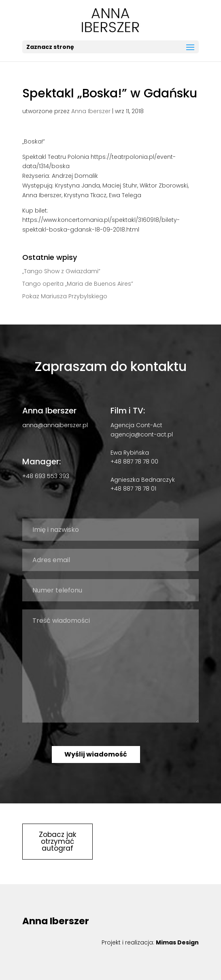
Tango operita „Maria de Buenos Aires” (78, 284)
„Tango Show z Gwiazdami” (61, 271)
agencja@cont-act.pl (142, 434)
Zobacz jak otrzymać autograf (57, 841)
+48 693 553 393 (46, 476)
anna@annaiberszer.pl (55, 425)
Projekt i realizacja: (150, 942)
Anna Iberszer (91, 111)
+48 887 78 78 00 (134, 462)
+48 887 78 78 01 (133, 489)
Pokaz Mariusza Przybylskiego (65, 296)
